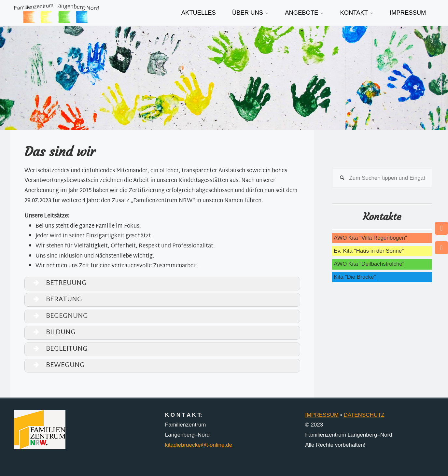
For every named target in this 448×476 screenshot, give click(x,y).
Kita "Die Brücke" (355, 277)
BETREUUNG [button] (57, 283)
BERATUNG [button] (55, 300)
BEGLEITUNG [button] (57, 349)
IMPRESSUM (322, 415)
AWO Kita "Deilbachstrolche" (369, 264)
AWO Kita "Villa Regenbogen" (370, 238)
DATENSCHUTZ (364, 415)
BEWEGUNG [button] (56, 365)
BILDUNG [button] (51, 333)
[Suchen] (342, 178)
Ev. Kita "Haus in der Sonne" (369, 251)
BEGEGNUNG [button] (57, 316)
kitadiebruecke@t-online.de (199, 445)
